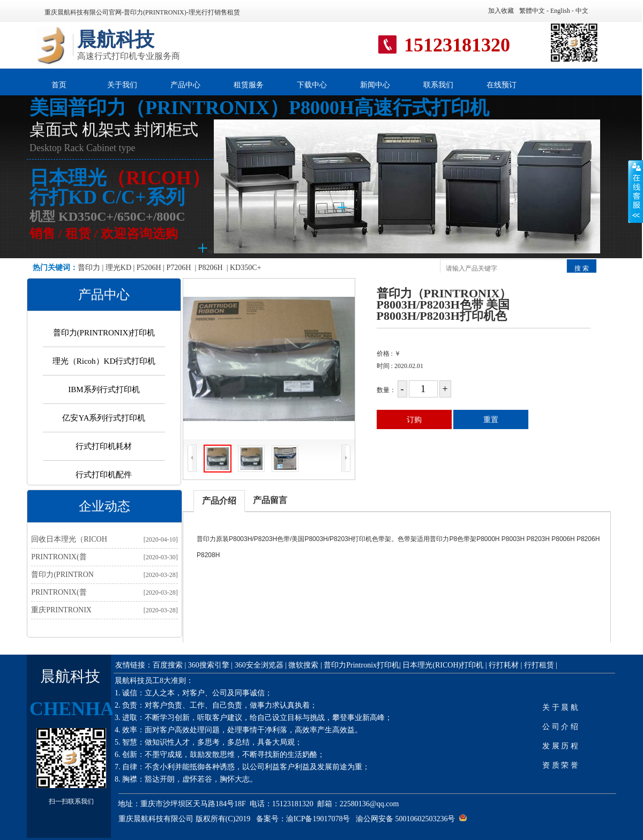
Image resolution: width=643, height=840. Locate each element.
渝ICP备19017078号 (318, 819)
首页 (59, 85)
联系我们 (438, 85)
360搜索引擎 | (210, 665)
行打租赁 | (541, 665)
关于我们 (122, 85)
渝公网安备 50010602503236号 (406, 819)
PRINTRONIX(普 (59, 557)
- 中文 (579, 11)
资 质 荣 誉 (560, 765)
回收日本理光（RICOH (69, 539)
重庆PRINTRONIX (61, 610)
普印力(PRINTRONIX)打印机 (104, 333)
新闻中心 (375, 85)
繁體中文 (532, 11)
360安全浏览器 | (262, 665)
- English (558, 11)
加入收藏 (501, 11)
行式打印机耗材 (104, 446)
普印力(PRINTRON (62, 575)
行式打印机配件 (104, 475)
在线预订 (502, 85)
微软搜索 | (305, 665)
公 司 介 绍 (560, 727)
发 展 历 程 (560, 746)
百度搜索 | (169, 665)
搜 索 (582, 268)
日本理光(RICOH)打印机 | (444, 665)
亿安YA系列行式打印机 (104, 418)
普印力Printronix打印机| (363, 665)
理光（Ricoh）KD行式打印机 (104, 361)
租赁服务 (249, 85)
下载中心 (312, 85)
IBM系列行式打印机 (104, 389)
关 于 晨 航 (560, 707)
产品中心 (185, 85)
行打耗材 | (505, 665)
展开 (635, 191)
